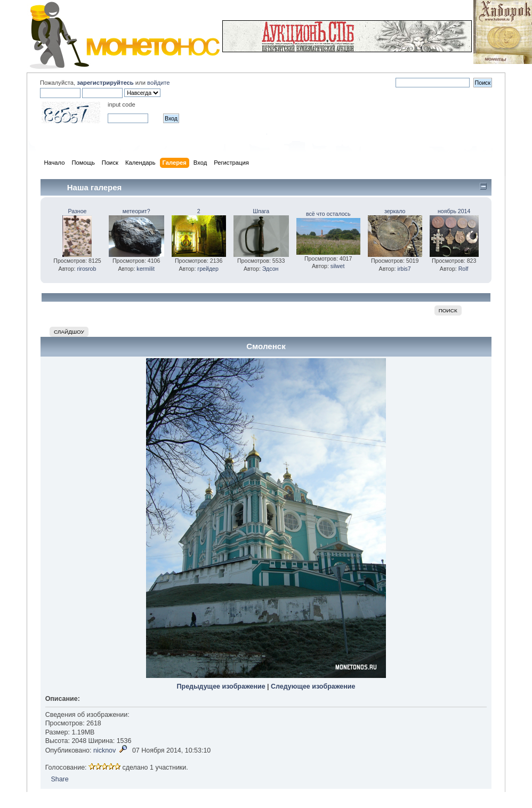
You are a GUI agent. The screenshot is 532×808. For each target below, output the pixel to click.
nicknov (104, 750)
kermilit (146, 269)
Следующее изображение (313, 686)
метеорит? (136, 211)
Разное (78, 211)
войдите (158, 83)
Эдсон (271, 269)
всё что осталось (328, 214)
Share (59, 779)
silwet (338, 266)
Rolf (464, 269)
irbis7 (404, 269)
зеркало (395, 211)
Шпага (261, 211)
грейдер (208, 269)
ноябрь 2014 (454, 211)
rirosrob (86, 269)
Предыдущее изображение (221, 686)
